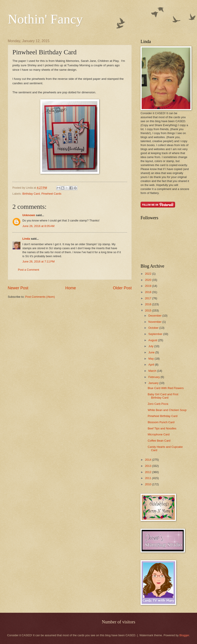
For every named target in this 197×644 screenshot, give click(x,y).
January (154, 383)
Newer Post (18, 288)
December (155, 316)
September (156, 334)
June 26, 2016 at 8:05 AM (38, 226)
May (151, 359)
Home (71, 288)
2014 (149, 460)
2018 (149, 292)
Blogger (184, 635)
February (154, 377)
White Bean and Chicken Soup (167, 410)
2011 (149, 478)
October (154, 328)
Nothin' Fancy (45, 19)
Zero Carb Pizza (158, 404)
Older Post (122, 288)
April (152, 365)
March (153, 371)
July (151, 346)
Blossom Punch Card (161, 422)
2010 (149, 484)
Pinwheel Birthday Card (163, 416)
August (153, 340)
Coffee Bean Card (159, 441)
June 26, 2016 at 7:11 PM (39, 261)
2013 (149, 466)
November (155, 322)
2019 (149, 286)
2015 (149, 310)
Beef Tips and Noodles (162, 428)
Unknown (29, 215)
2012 (149, 472)
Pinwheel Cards (51, 194)
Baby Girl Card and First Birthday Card (163, 396)
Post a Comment (29, 270)
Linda (26, 239)
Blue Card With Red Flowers (166, 388)
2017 (149, 298)
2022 (149, 274)
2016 (149, 304)
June (152, 352)
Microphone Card (159, 434)
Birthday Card (31, 194)
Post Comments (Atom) (40, 297)
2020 (149, 280)
